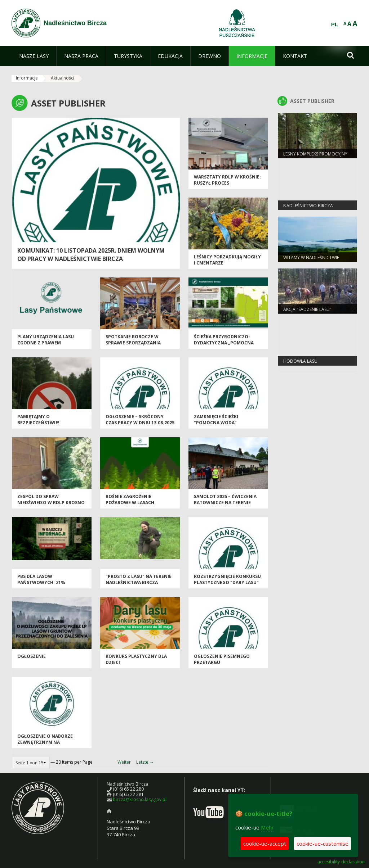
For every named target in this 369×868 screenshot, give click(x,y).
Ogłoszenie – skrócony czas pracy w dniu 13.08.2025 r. (140, 423)
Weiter (124, 762)
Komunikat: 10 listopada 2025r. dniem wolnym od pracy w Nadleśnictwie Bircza (91, 255)
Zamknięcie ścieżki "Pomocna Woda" (216, 420)
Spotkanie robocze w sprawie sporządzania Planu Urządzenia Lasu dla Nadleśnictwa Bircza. (139, 346)
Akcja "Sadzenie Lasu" (307, 309)
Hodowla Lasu (300, 361)
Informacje (27, 78)
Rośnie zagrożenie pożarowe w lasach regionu (130, 503)
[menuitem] (34, 56)
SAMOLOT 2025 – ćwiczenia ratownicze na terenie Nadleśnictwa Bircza (225, 503)
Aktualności (63, 78)
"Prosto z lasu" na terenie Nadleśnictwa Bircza (139, 579)
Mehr (267, 827)
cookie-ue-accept (265, 844)
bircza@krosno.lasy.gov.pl (140, 799)
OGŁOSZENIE (32, 656)
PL (335, 24)
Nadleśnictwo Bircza (308, 206)
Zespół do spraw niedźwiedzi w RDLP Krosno (51, 499)
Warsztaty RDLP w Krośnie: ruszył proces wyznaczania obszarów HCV (227, 186)
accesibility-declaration (341, 862)
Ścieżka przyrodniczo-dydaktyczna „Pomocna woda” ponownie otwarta (227, 343)
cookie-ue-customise (323, 844)
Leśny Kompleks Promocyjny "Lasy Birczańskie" (315, 157)
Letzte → (145, 762)
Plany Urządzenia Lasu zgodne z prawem (46, 340)
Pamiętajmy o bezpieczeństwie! (38, 420)
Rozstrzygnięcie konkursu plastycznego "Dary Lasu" (227, 579)
